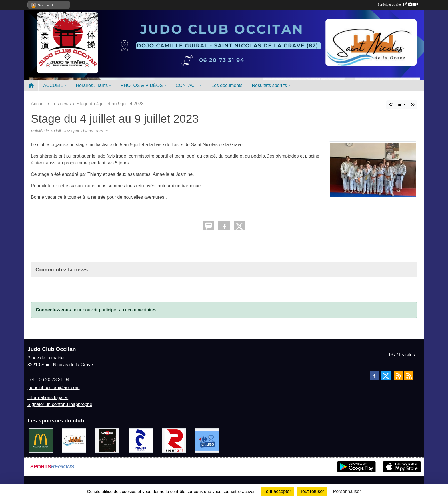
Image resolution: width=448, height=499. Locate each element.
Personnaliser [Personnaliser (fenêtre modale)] (347, 491)
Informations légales (48, 398)
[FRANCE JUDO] (141, 440)
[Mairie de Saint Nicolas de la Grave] (74, 440)
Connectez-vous (53, 310)
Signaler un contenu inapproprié (60, 404)
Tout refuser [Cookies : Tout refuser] (312, 491)
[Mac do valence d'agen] (41, 440)
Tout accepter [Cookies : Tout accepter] (277, 491)
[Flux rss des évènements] (409, 375)
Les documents (227, 85)
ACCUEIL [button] (53, 85)
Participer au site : (398, 5)
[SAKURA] (107, 440)
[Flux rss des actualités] (399, 375)
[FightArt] (174, 440)
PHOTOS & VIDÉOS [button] (142, 85)
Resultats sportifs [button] (270, 85)
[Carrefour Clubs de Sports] (207, 440)
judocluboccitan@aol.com (54, 388)
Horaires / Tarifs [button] (92, 85)
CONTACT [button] (187, 85)
